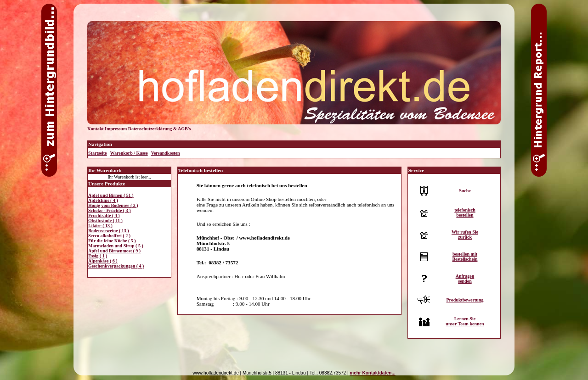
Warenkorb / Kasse (129, 153)
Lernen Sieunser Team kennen (465, 321)
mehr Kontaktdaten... (372, 373)
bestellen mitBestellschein (465, 257)
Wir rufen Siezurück (465, 235)
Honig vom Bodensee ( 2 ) (113, 205)
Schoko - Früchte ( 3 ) (110, 210)
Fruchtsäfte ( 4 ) (104, 215)
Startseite (98, 153)
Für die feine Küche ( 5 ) (112, 241)
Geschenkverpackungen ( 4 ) (116, 266)
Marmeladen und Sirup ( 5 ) (116, 246)
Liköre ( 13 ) (100, 226)
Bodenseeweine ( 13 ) (109, 231)
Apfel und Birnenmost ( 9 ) (114, 251)
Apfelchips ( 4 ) (103, 200)
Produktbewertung (465, 300)
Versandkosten (166, 153)
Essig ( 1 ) (98, 256)
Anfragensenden (465, 279)
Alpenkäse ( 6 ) (103, 261)
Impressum (116, 129)
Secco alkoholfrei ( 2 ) (109, 236)
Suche (465, 191)
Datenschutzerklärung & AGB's (160, 129)
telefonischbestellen (465, 212)
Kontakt (96, 129)
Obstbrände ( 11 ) (105, 221)
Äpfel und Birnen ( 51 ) (111, 195)
